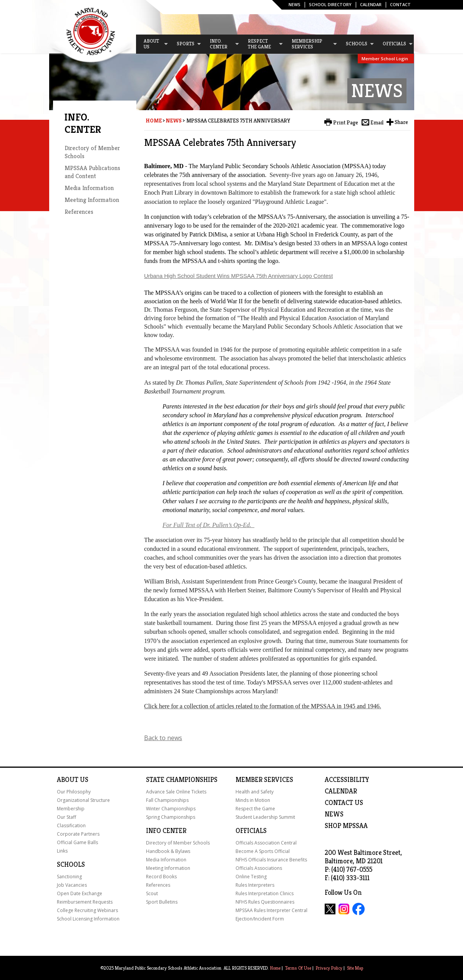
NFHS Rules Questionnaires (265, 902)
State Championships (182, 780)
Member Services (264, 780)
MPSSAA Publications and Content (92, 172)
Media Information (89, 188)
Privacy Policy (329, 968)
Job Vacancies (72, 885)
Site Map (355, 968)
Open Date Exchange (80, 893)
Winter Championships (171, 809)
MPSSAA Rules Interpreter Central (271, 910)
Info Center (166, 831)
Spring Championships (171, 817)
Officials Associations (259, 868)
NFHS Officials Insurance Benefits (271, 860)
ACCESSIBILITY (347, 780)
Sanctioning (69, 877)
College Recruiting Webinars (87, 910)
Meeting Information (92, 200)
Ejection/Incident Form (260, 919)
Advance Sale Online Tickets (176, 792)
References (79, 212)
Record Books (161, 877)
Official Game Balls (77, 842)
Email (377, 122)
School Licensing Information (88, 919)
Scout (152, 893)
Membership (71, 809)
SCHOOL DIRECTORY (330, 4)
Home (154, 121)
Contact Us (344, 803)
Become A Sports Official (263, 851)
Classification (71, 825)
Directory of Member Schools (178, 843)
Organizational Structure (83, 800)
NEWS (334, 814)
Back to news (163, 738)
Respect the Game (255, 809)
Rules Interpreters (255, 885)
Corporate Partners (78, 834)
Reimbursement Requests (85, 902)
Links (62, 851)
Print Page (346, 122)
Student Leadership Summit (265, 817)
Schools (71, 864)
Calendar (371, 4)
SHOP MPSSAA (346, 826)
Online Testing (251, 877)
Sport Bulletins (162, 902)
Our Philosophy (74, 792)
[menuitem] (153, 44)
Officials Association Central (266, 843)
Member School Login (385, 59)
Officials (251, 831)
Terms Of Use (298, 968)
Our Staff (66, 817)
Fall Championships (167, 800)
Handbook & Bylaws (168, 851)
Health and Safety (255, 792)
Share (401, 122)
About (68, 780)
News (295, 4)
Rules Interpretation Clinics (265, 893)
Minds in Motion (253, 800)
